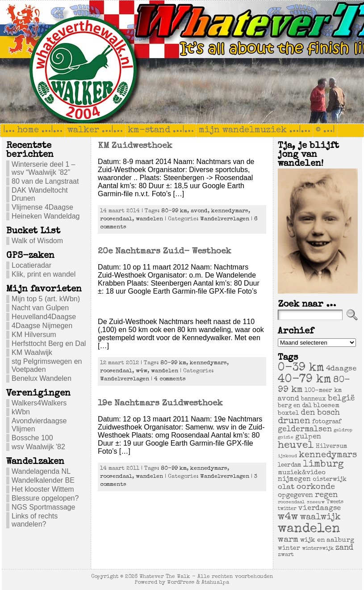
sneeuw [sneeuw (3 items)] (316, 502)
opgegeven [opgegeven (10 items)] (295, 496)
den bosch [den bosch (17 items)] (320, 413)
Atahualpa (215, 583)
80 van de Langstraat (45, 181)
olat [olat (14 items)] (286, 487)
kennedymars (230, 211)
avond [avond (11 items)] (289, 399)
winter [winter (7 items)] (289, 548)
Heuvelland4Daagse (44, 317)
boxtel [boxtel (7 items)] (289, 413)
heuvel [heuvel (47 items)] (296, 446)
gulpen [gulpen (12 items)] (308, 437)
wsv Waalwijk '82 (38, 447)
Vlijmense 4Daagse (42, 207)
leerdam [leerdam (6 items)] (289, 466)
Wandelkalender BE (43, 480)
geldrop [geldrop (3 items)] (343, 430)
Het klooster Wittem (43, 489)
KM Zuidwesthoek (135, 146)
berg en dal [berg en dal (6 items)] (295, 406)
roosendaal (116, 219)
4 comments (170, 379)
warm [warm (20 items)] (288, 540)
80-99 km (174, 211)
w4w (142, 371)
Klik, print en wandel (44, 274)
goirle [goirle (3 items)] (286, 438)
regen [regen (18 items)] (326, 495)
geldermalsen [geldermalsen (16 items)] (305, 430)
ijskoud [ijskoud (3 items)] (287, 456)
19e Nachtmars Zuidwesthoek (160, 404)
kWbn (21, 412)
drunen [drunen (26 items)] (294, 421)
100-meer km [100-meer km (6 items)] (323, 391)
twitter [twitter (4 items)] (287, 509)
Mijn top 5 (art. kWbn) (46, 299)
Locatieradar (31, 265)
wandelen (149, 219)
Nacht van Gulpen (40, 308)
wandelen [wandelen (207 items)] (309, 529)
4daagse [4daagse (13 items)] (341, 369)
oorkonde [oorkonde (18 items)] (316, 487)
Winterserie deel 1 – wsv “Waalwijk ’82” (43, 168)
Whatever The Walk (165, 577)
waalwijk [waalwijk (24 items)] (320, 518)
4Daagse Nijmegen (42, 326)
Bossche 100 (32, 438)
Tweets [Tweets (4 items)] (335, 502)
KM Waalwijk (32, 352)
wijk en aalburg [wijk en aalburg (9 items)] (327, 540)
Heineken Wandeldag (46, 216)
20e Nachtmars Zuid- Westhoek (165, 252)
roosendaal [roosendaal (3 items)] (291, 502)
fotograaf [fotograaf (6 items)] (327, 422)
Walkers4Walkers (39, 403)
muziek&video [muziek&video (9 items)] (302, 473)
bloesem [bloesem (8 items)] (326, 406)
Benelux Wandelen (42, 378)
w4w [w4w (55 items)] (288, 517)
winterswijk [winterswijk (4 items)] (318, 549)
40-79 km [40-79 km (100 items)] (305, 380)
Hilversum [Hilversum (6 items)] (331, 447)
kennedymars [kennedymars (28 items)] (328, 455)
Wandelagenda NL (41, 471)
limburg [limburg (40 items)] (323, 465)
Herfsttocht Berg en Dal (49, 343)
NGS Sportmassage (43, 507)
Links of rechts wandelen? (35, 520)
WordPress (181, 583)
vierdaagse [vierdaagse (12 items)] (320, 509)
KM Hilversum (34, 335)
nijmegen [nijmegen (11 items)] (294, 480)
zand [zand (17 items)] (344, 548)
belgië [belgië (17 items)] (341, 399)
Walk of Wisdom (37, 241)
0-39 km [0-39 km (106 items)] (301, 368)
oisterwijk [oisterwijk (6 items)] (330, 480)
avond (199, 211)
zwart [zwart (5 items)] (286, 555)
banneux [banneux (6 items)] (314, 399)
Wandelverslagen (225, 219)
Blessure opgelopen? (45, 498)
